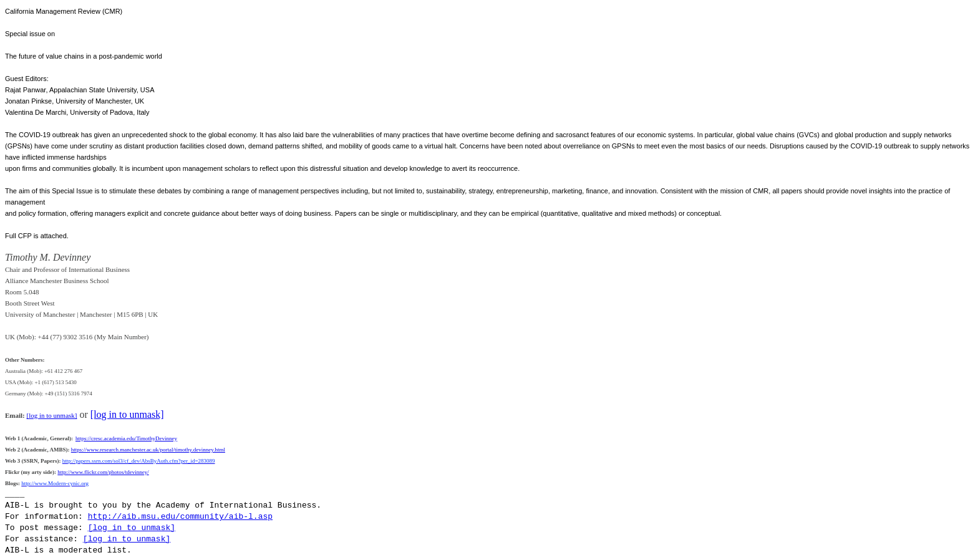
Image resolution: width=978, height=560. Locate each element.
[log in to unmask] (52, 415)
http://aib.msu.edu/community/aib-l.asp (180, 517)
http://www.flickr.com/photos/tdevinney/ (103, 472)
